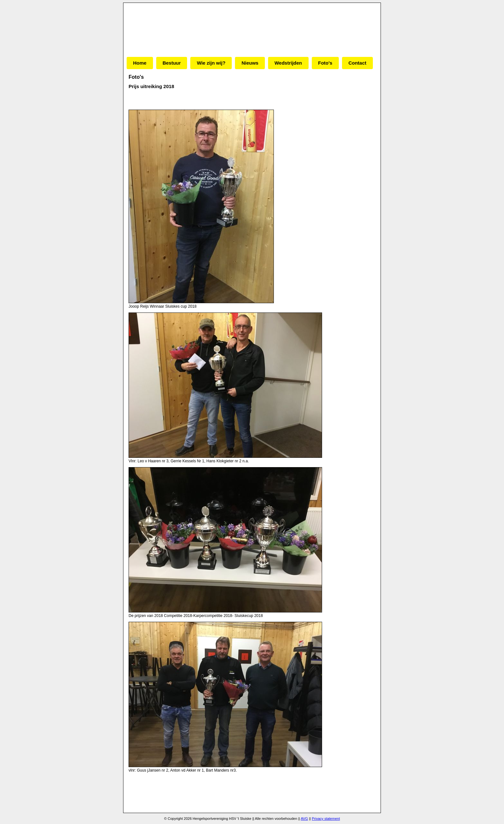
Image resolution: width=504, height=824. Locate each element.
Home (140, 63)
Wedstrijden (288, 63)
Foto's (325, 63)
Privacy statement (326, 819)
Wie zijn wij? (211, 63)
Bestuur (172, 63)
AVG (304, 819)
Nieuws (250, 63)
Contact (357, 63)
